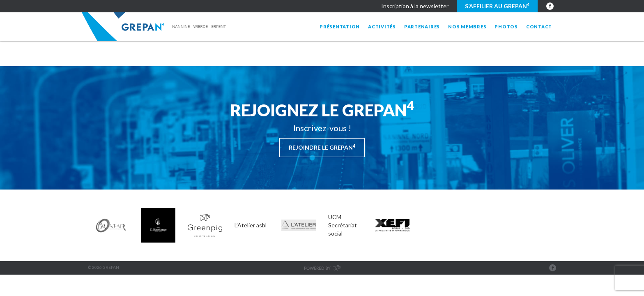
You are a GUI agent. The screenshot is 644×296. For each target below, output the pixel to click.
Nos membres (467, 27)
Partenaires (422, 27)
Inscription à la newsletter (415, 6)
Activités (382, 27)
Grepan (155, 27)
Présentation (340, 27)
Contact (539, 27)
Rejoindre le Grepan (322, 147)
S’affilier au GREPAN (497, 6)
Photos (506, 27)
